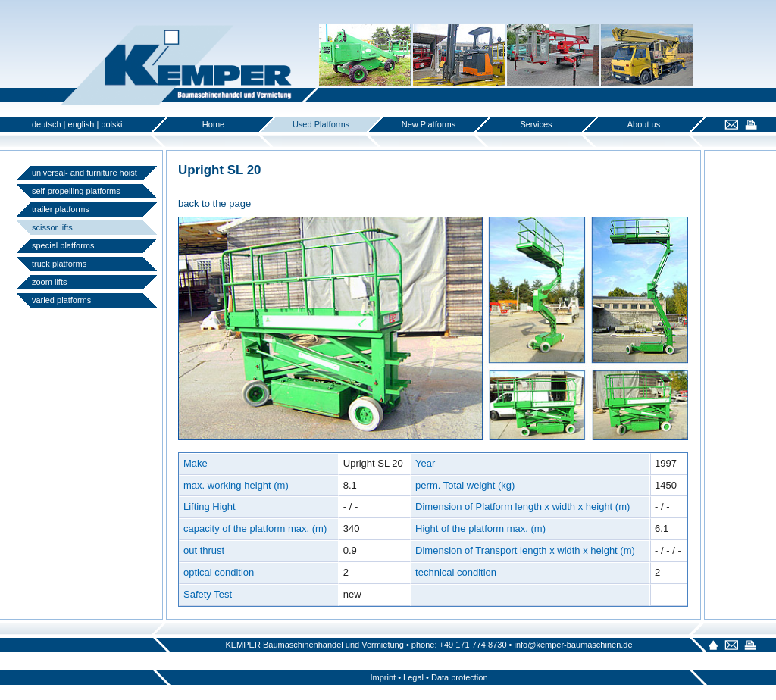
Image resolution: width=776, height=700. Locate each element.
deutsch (47, 124)
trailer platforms (61, 209)
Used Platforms (321, 124)
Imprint (383, 677)
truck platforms (59, 264)
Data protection (460, 677)
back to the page (214, 203)
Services (536, 124)
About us (644, 124)
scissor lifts (52, 227)
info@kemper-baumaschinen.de (573, 645)
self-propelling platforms (76, 191)
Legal (413, 677)
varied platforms (61, 300)
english (81, 124)
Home (213, 124)
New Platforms (429, 124)
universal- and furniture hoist (84, 173)
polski (111, 124)
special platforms (63, 245)
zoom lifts (49, 282)
